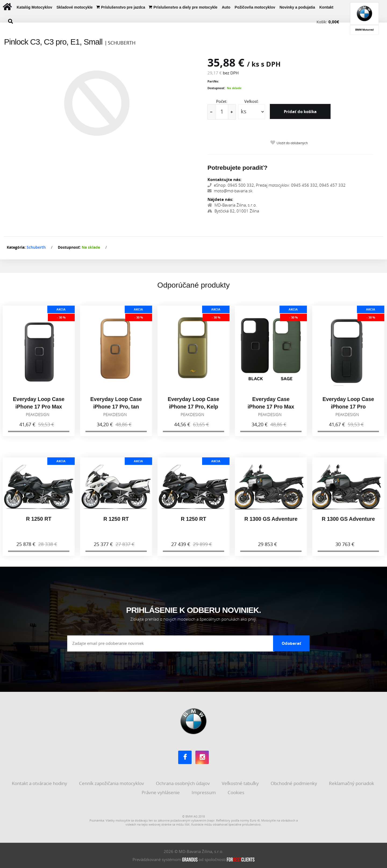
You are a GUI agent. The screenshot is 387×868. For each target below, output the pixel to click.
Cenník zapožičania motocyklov (112, 783)
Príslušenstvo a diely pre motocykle (185, 7)
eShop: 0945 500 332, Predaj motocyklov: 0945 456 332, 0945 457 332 (277, 185)
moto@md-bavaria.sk (230, 191)
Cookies (236, 792)
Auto (226, 7)
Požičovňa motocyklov (255, 7)
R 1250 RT (39, 524)
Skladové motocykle (75, 7)
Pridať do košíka (300, 111)
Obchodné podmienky (294, 783)
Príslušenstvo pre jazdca (123, 7)
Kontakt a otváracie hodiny (40, 783)
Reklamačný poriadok (352, 783)
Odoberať (291, 643)
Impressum (204, 792)
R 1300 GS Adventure (271, 524)
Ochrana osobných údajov (183, 783)
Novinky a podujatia (297, 7)
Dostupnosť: (216, 88)
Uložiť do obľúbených (292, 143)
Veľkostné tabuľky (241, 783)
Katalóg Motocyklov (34, 7)
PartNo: (213, 81)
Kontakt (326, 7)
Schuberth (36, 247)
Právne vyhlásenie (161, 792)
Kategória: (16, 247)
